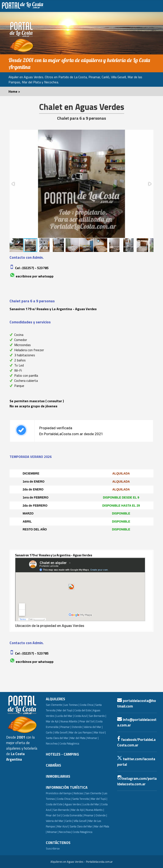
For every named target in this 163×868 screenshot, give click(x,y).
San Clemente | (55, 705)
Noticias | (79, 793)
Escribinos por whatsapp (35, 276)
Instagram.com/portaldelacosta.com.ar (137, 781)
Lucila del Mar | (65, 716)
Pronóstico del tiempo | (59, 793)
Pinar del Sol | (87, 721)
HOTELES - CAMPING (62, 754)
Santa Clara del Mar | (58, 738)
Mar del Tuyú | (65, 710)
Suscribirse (53, 848)
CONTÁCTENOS (58, 843)
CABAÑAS (53, 765)
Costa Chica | (87, 705)
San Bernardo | (97, 716)
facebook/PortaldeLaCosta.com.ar (136, 742)
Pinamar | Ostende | (72, 727)
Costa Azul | (81, 716)
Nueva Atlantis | (70, 721)
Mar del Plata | (78, 738)
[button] (13, 184)
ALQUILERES (56, 699)
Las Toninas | (72, 705)
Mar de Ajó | (53, 721)
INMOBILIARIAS (58, 776)
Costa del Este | (83, 710)
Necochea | (65, 832)
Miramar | (53, 832)
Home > (14, 91)
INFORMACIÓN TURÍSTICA (67, 787)
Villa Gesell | (61, 732)
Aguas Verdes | (73, 804)
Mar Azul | (100, 732)
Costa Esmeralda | (73, 815)
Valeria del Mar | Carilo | (59, 821)
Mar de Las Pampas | (81, 732)
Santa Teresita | (81, 799)
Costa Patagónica (69, 743)
